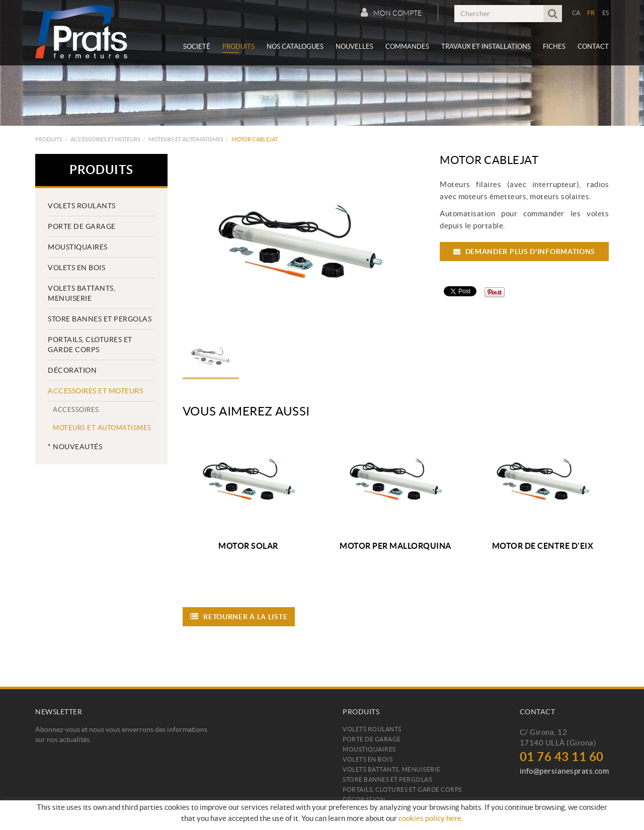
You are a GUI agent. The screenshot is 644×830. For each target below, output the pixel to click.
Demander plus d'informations (524, 252)
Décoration (72, 370)
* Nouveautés (75, 447)
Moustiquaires (78, 247)
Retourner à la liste (239, 616)
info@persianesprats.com (565, 771)
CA (576, 13)
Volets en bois (76, 268)
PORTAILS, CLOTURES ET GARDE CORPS (90, 345)
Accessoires (76, 410)
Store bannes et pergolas (100, 319)
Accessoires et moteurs (105, 139)
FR (591, 13)
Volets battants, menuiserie (82, 293)
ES (606, 13)
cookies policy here (430, 818)
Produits (49, 139)
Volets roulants (82, 206)
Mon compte (391, 13)
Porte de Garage (82, 226)
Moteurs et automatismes (186, 139)
